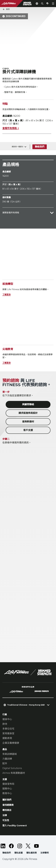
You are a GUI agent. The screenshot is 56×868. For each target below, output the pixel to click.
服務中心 (7, 789)
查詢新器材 (28, 422)
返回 (6, 9)
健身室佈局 (8, 784)
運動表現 (7, 738)
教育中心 (7, 793)
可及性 (6, 820)
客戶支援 (28, 430)
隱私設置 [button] (19, 853)
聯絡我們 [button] (7, 853)
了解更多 (7, 295)
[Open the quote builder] (48, 4)
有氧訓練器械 (10, 754)
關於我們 (7, 800)
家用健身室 (8, 733)
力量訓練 (7, 759)
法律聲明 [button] (45, 853)
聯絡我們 (40, 147)
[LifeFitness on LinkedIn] (3, 846)
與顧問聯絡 (28, 404)
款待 (5, 724)
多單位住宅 (8, 729)
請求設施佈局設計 (28, 413)
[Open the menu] (53, 4)
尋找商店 (7, 810)
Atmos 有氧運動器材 (14, 773)
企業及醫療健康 (11, 743)
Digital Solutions (12, 768)
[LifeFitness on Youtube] (36, 846)
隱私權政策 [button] (32, 853)
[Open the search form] (42, 4)
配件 (5, 763)
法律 (5, 815)
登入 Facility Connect (15, 825)
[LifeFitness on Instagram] (20, 846)
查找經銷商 (8, 805)
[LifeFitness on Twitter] (28, 846)
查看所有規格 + (11, 128)
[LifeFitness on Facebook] (11, 846)
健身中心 (7, 719)
